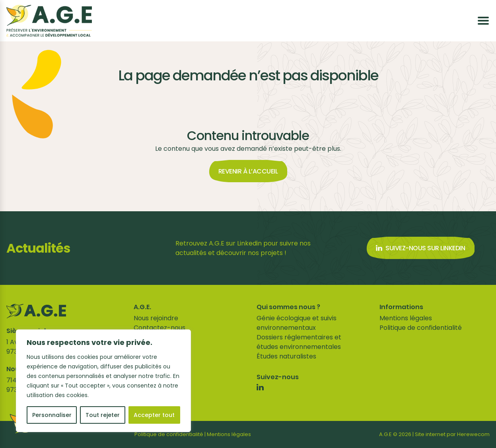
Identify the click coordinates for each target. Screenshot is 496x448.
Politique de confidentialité (421, 328)
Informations (401, 307)
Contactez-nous (159, 328)
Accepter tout (154, 415)
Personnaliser (52, 415)
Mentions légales (406, 318)
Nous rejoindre (156, 318)
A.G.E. (142, 307)
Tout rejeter (103, 415)
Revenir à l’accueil (248, 171)
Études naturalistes (286, 356)
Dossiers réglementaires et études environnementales (299, 342)
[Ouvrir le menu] (483, 21)
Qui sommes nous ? (288, 307)
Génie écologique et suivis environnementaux (297, 323)
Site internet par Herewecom (452, 434)
